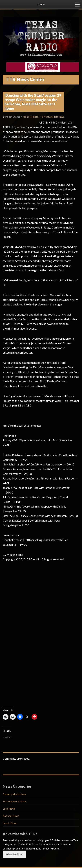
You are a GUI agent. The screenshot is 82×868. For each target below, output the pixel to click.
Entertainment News (53, 117)
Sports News (10, 823)
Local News (9, 809)
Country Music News (15, 794)
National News (11, 816)
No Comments (31, 117)
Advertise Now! (14, 854)
